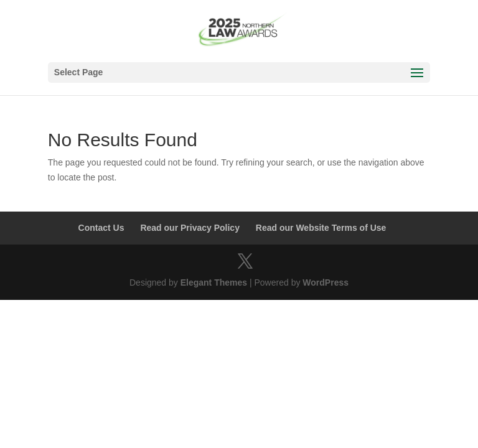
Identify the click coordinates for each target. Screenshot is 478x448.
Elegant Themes (214, 282)
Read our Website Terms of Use (321, 228)
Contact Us (101, 228)
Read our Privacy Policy (190, 228)
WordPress (326, 282)
